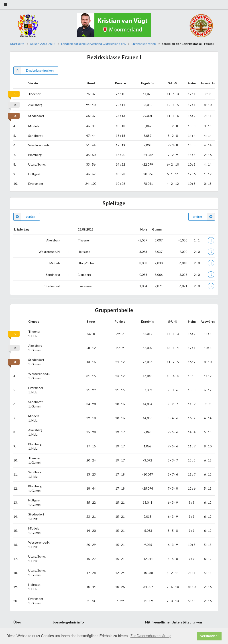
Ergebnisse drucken (34, 71)
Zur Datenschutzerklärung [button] (151, 636)
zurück (24, 217)
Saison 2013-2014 (43, 44)
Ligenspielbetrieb (144, 44)
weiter (204, 217)
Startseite (17, 44)
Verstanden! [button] (209, 636)
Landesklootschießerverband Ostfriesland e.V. (94, 44)
